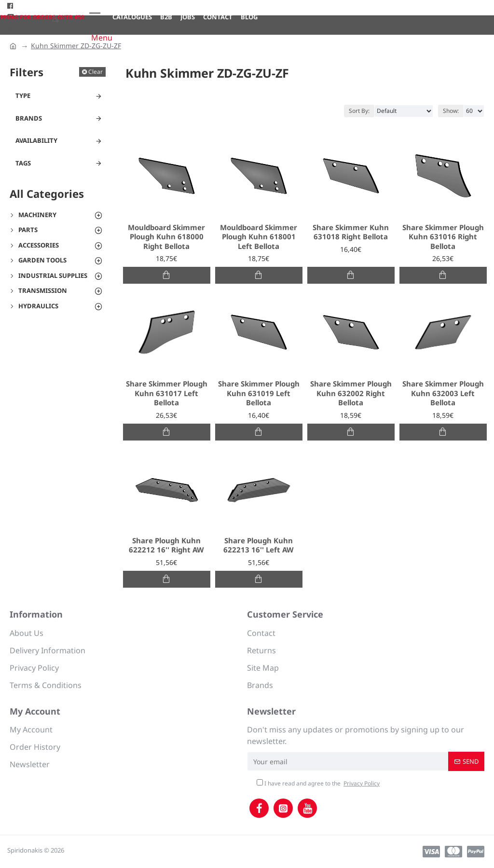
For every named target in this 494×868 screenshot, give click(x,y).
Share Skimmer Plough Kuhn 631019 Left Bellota (259, 393)
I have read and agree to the (319, 784)
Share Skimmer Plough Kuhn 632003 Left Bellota (443, 393)
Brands (29, 118)
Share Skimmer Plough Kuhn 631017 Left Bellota (167, 393)
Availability (36, 140)
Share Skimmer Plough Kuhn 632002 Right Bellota (351, 393)
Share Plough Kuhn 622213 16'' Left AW (259, 545)
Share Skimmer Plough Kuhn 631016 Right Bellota (443, 237)
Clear (96, 72)
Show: (451, 111)
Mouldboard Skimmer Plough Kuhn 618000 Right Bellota (166, 237)
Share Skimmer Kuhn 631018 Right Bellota (351, 232)
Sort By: (359, 111)
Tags (23, 163)
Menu (102, 38)
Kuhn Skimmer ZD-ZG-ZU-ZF (76, 46)
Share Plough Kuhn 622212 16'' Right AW (166, 545)
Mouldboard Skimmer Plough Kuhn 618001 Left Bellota (259, 237)
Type (23, 96)
